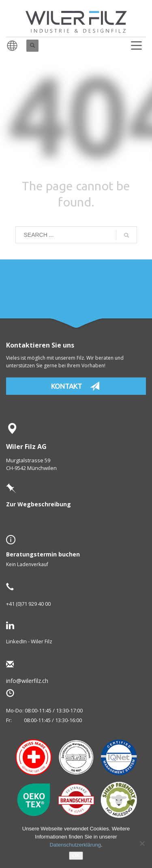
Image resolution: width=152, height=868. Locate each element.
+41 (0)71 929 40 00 (28, 604)
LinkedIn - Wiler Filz (29, 641)
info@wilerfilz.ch (40, 681)
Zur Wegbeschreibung (39, 504)
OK (76, 855)
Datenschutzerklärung (75, 845)
